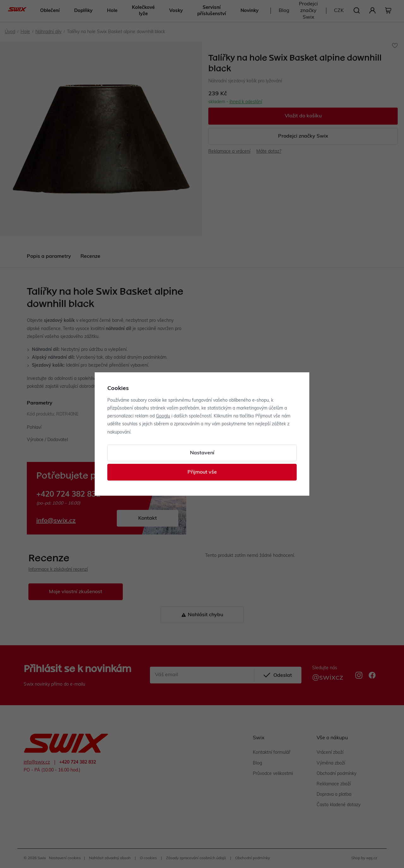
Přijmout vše (202, 472)
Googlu (163, 416)
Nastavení (202, 453)
